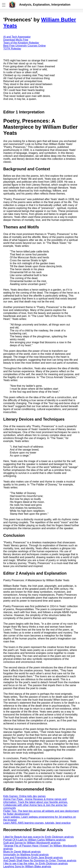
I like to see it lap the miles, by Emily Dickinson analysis (36, 863)
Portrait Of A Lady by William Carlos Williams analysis (34, 840)
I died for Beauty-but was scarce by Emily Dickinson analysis (39, 837)
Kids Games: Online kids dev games (24, 796)
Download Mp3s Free (16, 40)
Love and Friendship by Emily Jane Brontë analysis (33, 858)
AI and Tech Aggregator (17, 37)
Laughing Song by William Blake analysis (27, 866)
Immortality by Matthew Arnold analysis (26, 855)
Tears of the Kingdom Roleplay (21, 43)
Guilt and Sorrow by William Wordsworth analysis (32, 843)
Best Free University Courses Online (25, 46)
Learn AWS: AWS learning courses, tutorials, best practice (37, 823)
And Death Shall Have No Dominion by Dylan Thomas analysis (40, 861)
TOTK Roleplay (12, 49)
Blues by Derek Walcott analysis (22, 852)
